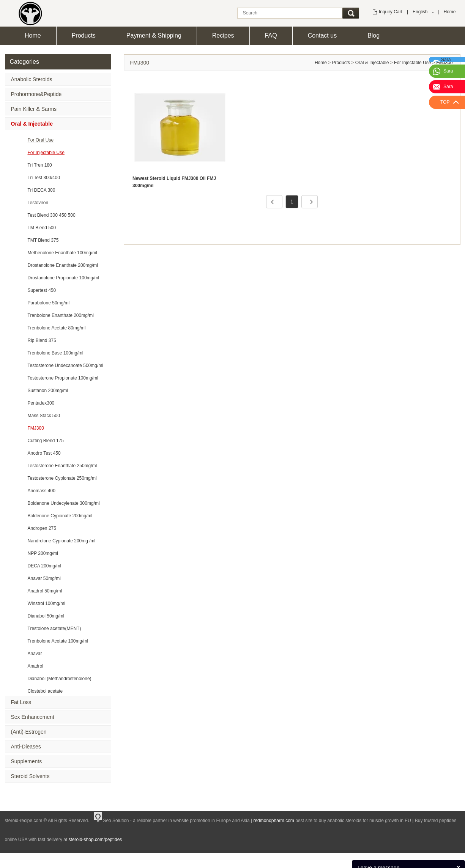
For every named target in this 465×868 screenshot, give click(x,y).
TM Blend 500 (42, 228)
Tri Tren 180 (40, 165)
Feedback (448, 859)
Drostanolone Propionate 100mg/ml (64, 278)
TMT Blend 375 (43, 240)
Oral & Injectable (32, 124)
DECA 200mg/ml (45, 566)
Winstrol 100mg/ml (46, 603)
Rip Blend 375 (42, 340)
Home (449, 12)
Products (84, 35)
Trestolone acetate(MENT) (54, 629)
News (426, 859)
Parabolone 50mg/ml (49, 303)
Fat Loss (21, 702)
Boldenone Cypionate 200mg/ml (60, 516)
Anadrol (35, 666)
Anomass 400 (42, 491)
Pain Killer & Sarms (34, 109)
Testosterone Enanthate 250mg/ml (62, 466)
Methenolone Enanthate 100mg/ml (62, 253)
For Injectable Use (46, 153)
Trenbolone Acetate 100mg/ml (58, 641)
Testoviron (38, 203)
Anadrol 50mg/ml (45, 591)
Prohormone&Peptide (36, 94)
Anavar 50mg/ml (44, 578)
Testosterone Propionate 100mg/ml (63, 378)
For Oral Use (41, 140)
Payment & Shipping (154, 35)
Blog (374, 35)
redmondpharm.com (273, 821)
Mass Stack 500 (44, 416)
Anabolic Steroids (32, 79)
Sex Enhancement (33, 717)
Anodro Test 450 (44, 453)
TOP (445, 102)
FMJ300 (36, 428)
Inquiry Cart (391, 12)
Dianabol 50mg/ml (46, 616)
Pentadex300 (41, 403)
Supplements (27, 761)
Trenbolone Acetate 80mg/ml (57, 328)
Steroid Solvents (30, 776)
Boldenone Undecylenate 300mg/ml (64, 503)
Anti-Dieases (26, 747)
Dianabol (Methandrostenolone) (60, 679)
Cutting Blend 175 (46, 441)
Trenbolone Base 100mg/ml (56, 353)
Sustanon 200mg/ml (48, 391)
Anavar (35, 654)
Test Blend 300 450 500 (52, 215)
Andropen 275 (42, 528)
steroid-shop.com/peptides (95, 840)
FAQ (271, 35)
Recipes (223, 35)
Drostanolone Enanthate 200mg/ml (63, 265)
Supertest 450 (42, 290)
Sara (448, 71)
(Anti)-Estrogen (29, 732)
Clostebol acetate (45, 691)
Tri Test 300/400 (44, 178)
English (420, 12)
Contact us (322, 35)
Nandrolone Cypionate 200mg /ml (62, 541)
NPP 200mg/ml (43, 553)
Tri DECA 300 (42, 190)
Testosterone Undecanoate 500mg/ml (65, 365)
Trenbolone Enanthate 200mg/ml (61, 315)
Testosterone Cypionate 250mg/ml (62, 478)
